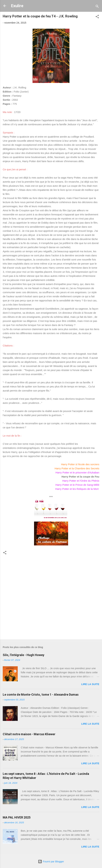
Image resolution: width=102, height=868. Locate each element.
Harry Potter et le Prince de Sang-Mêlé (77, 485)
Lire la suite (90, 684)
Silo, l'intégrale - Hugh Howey (23, 655)
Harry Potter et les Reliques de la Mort (77, 489)
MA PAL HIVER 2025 (17, 817)
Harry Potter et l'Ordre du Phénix (81, 481)
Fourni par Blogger (51, 861)
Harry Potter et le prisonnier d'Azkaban (77, 472)
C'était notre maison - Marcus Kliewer (29, 734)
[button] (97, 17)
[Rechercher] (97, 7)
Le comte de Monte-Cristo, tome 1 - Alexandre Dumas (41, 695)
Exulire (17, 6)
